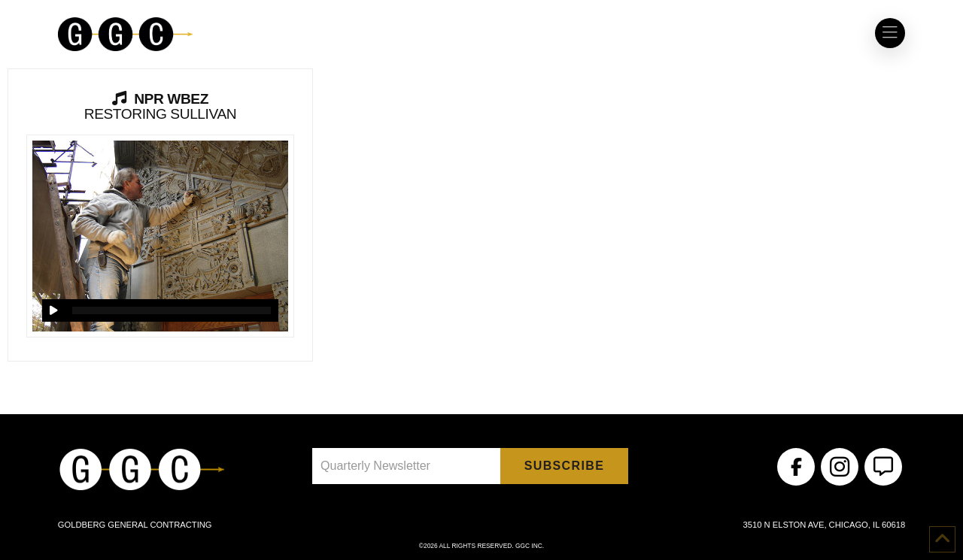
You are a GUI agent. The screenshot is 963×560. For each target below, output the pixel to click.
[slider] (171, 310)
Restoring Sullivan (160, 106)
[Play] (53, 310)
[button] (890, 33)
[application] (160, 310)
